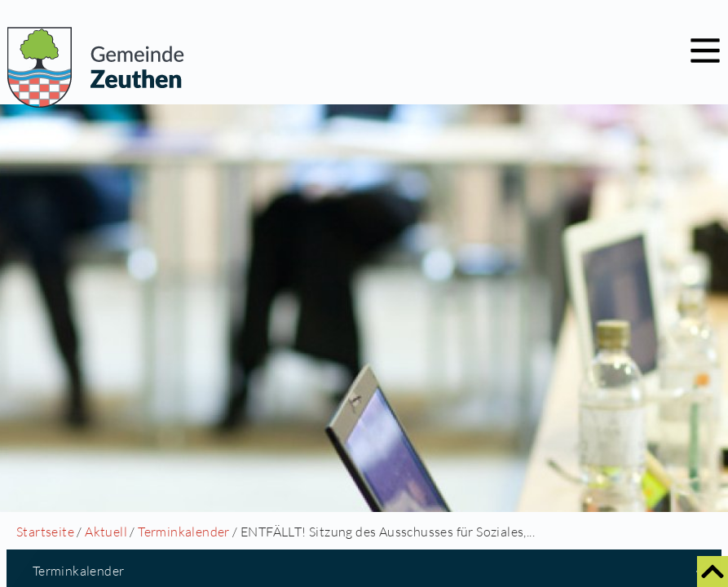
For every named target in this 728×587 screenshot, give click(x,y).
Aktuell (106, 532)
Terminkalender (184, 532)
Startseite (45, 532)
